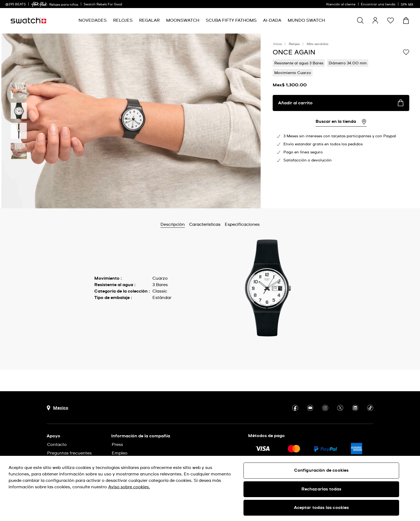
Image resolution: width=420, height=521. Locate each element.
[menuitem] (93, 21)
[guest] (375, 20)
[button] (391, 20)
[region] (210, 488)
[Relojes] (123, 21)
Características (205, 224)
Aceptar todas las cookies (321, 508)
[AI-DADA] (272, 21)
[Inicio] (28, 21)
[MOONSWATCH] (183, 21)
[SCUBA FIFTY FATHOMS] (231, 21)
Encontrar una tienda (378, 5)
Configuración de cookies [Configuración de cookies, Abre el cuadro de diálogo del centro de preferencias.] (321, 470)
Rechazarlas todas (321, 489)
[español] (408, 4)
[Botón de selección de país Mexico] (57, 408)
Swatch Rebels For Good (103, 5)
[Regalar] (149, 21)
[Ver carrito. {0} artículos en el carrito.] (406, 21)
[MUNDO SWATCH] (306, 21)
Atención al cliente (341, 5)
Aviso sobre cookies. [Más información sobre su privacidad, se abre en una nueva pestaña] (129, 487)
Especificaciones (242, 224)
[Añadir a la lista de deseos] (406, 52)
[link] (39, 4)
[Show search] (360, 20)
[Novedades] (93, 21)
